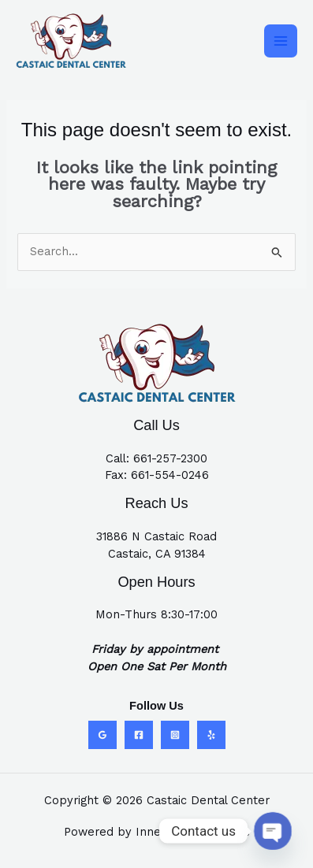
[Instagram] (175, 735)
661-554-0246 (170, 475)
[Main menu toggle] (281, 41)
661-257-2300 (170, 458)
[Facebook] (139, 735)
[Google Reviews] (102, 735)
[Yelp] (211, 735)
